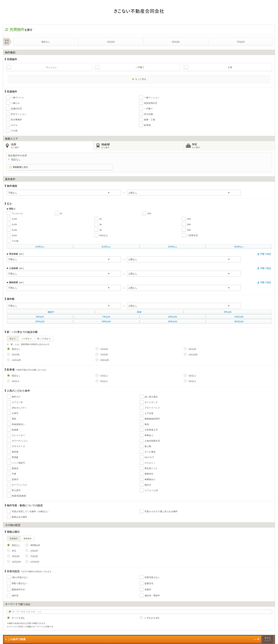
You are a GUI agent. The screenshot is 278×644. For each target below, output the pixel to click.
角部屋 (15, 452)
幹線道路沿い (18, 424)
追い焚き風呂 (151, 397)
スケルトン (150, 463)
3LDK (14, 230)
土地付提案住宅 (152, 441)
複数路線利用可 (152, 419)
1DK (149, 213)
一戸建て (140, 67)
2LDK (14, 224)
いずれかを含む (152, 618)
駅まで (13, 339)
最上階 (148, 446)
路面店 (15, 468)
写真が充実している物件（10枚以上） (31, 511)
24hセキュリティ (19, 408)
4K (101, 230)
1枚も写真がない (20, 577)
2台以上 (192, 376)
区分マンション (19, 114)
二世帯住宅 (192, 235)
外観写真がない (152, 577)
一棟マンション (152, 98)
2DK (189, 219)
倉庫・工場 (149, 120)
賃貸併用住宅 (151, 103)
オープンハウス (19, 485)
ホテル (14, 125)
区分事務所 (16, 120)
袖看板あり (150, 479)
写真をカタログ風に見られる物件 (161, 511)
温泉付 (15, 479)
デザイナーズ (18, 446)
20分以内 (105, 360)
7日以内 (241, 42)
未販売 (148, 589)
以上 (40, 247)
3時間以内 (35, 545)
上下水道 (149, 413)
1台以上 (104, 376)
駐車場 (147, 125)
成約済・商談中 (152, 596)
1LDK (14, 219)
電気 (14, 419)
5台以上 (192, 381)
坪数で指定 (266, 254)
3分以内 (192, 349)
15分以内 (16, 360)
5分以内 (16, 355)
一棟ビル (15, 103)
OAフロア (149, 457)
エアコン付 (17, 402)
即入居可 (16, 490)
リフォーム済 (151, 490)
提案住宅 (149, 583)
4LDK (14, 235)
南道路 (15, 430)
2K (101, 219)
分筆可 (15, 413)
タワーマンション (20, 441)
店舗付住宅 (16, 109)
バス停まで (27, 339)
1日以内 (111, 42)
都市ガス (16, 397)
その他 (14, 131)
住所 (52, 146)
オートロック (151, 402)
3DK (189, 224)
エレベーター (18, 435)
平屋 (14, 474)
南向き (148, 485)
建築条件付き (18, 589)
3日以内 (176, 42)
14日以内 (35, 562)
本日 (14, 551)
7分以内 (104, 355)
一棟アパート (17, 98)
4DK (189, 230)
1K (61, 213)
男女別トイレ (151, 468)
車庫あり (149, 435)
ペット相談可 (18, 463)
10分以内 (193, 355)
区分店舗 (148, 114)
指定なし (46, 42)
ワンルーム (17, 213)
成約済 (15, 596)
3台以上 (16, 381)
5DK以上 (104, 235)
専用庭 (15, 457)
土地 (230, 67)
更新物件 (28, 538)
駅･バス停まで (44, 339)
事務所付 (149, 474)
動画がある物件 (19, 517)
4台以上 (104, 381)
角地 (147, 424)
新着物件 (14, 538)
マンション (51, 67)
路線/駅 (143, 146)
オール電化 (150, 452)
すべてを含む (18, 618)
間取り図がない (19, 583)
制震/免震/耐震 (19, 496)
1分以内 (104, 349)
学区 (233, 146)
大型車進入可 (151, 430)
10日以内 (16, 562)
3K (101, 224)
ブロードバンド (152, 408)
